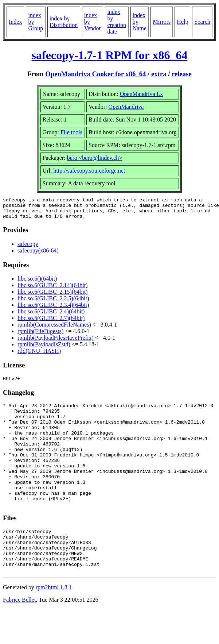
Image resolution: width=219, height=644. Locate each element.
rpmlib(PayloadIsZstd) (44, 349)
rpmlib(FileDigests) (40, 336)
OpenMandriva (126, 107)
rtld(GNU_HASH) (39, 355)
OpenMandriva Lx (142, 94)
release (182, 74)
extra (159, 74)
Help (182, 22)
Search (202, 22)
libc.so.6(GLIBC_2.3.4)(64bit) (53, 309)
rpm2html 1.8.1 (54, 622)
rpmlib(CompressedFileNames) (54, 329)
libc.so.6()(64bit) (37, 283)
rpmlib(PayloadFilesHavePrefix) (56, 342)
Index (15, 22)
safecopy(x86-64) (38, 255)
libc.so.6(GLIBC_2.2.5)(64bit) (53, 303)
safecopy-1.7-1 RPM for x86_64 (110, 55)
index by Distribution (64, 22)
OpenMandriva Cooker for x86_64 (95, 74)
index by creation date (117, 22)
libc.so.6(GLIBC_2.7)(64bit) (51, 322)
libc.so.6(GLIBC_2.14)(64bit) (52, 290)
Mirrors (162, 22)
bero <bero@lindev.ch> (95, 158)
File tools (71, 132)
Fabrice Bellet (19, 635)
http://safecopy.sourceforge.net (89, 171)
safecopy (28, 248)
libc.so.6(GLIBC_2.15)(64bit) (52, 296)
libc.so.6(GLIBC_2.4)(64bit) (51, 316)
